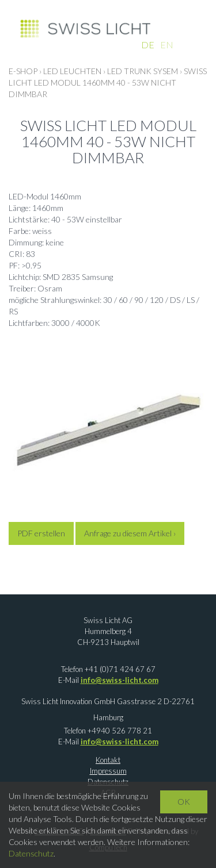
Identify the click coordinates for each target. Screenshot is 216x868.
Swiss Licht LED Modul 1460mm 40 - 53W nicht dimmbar (108, 82)
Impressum (108, 771)
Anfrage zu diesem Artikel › (130, 533)
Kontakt (108, 760)
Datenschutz (31, 853)
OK (184, 802)
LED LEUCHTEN (72, 71)
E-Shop (23, 71)
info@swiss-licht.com (120, 680)
